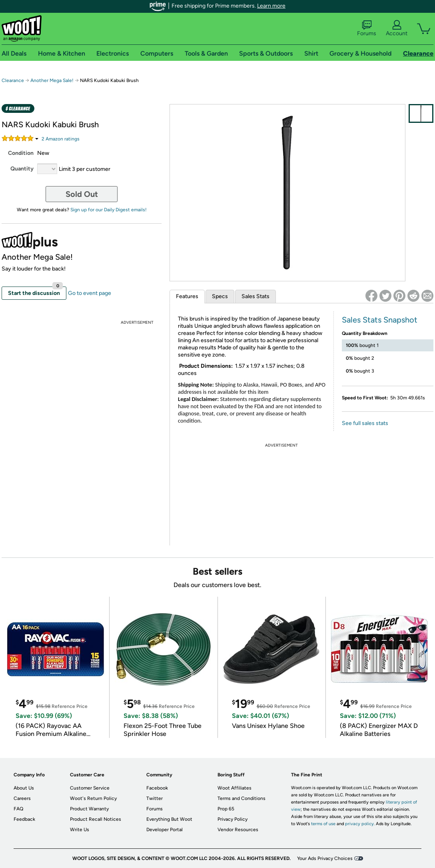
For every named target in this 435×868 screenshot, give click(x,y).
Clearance (13, 80)
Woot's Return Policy (93, 798)
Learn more (271, 6)
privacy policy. (360, 824)
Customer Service (90, 788)
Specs (220, 296)
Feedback (24, 819)
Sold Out (82, 194)
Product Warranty (89, 809)
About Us (24, 788)
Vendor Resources (238, 830)
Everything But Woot (169, 819)
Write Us (80, 830)
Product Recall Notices (96, 819)
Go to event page (90, 293)
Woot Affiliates (234, 788)
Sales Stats (255, 296)
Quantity (22, 169)
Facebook (157, 788)
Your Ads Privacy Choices (325, 858)
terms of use (323, 824)
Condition (21, 153)
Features (187, 296)
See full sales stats (365, 423)
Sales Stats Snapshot (380, 320)
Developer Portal (165, 830)
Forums (367, 28)
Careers (22, 798)
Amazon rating (61, 139)
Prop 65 (226, 809)
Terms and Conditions (241, 798)
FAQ (18, 809)
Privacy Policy (232, 819)
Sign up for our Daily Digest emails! (109, 210)
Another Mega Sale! (52, 80)
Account (397, 28)
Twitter (155, 798)
